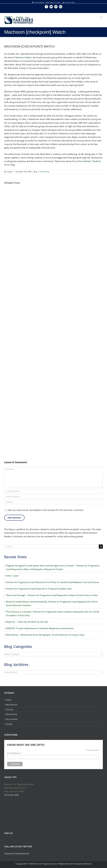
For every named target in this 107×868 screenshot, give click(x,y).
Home (9, 700)
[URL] (53, 502)
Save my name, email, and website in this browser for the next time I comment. (46, 510)
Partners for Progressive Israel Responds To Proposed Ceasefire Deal (39, 589)
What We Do (12, 714)
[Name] (53, 491)
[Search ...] (51, 547)
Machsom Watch (24, 57)
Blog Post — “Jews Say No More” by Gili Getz (27, 622)
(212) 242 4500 (70, 2)
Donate (9, 724)
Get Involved (12, 719)
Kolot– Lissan (12, 576)
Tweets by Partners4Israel (17, 853)
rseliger (10, 172)
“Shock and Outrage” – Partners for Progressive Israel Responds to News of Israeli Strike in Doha (52, 595)
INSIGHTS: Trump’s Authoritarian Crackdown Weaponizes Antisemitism (40, 628)
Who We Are (12, 705)
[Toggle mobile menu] (101, 17)
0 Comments (45, 172)
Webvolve (88, 864)
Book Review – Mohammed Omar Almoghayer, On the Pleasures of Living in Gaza (45, 635)
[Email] (53, 497)
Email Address (14, 753)
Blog (35, 172)
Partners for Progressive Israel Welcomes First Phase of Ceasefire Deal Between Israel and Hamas (52, 582)
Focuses (10, 710)
